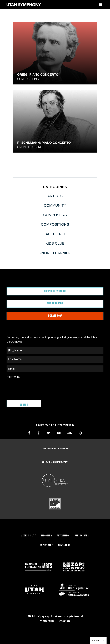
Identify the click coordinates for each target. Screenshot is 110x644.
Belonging (46, 536)
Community (55, 205)
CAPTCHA (13, 377)
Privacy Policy (47, 621)
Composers (55, 215)
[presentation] (33, 388)
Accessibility (29, 536)
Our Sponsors (55, 304)
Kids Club (55, 243)
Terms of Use (64, 621)
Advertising (63, 536)
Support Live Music (55, 291)
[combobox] (98, 641)
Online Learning (30, 147)
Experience (55, 234)
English (96, 641)
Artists (55, 196)
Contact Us (64, 545)
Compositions (28, 79)
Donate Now (55, 316)
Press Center (82, 536)
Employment (46, 545)
